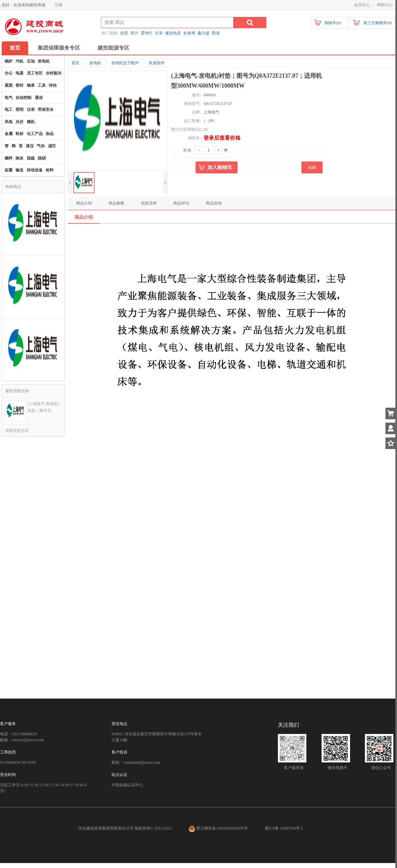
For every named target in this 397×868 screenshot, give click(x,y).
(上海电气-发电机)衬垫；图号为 (43, 407)
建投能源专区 (113, 48)
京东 (159, 33)
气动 (41, 146)
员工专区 (35, 73)
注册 (59, 5)
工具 (42, 85)
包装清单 (149, 203)
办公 (9, 73)
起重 (9, 170)
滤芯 (52, 146)
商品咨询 (214, 203)
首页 (15, 48)
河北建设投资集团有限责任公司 (106, 828)
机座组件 (157, 63)
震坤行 (147, 33)
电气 (9, 98)
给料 (50, 170)
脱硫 (31, 158)
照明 (20, 110)
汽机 (20, 61)
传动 (53, 85)
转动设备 (35, 170)
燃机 (31, 122)
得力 (134, 33)
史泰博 (189, 33)
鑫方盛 (203, 33)
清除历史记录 (17, 431)
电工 (9, 110)
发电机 (44, 61)
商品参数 (116, 203)
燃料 (9, 158)
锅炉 (9, 61)
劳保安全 (46, 110)
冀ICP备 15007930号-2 (284, 828)
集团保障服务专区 (59, 48)
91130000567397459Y (18, 762)
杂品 (50, 134)
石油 (31, 61)
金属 (9, 134)
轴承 (31, 85)
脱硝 (42, 158)
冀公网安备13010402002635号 (219, 828)
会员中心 (362, 5)
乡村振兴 (54, 73)
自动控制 (23, 98)
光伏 (20, 122)
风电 (9, 122)
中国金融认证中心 (127, 785)
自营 (124, 33)
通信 (39, 98)
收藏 (312, 167)
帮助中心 (385, 5)
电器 (20, 73)
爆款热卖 (173, 33)
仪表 (31, 110)
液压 (30, 146)
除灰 (20, 158)
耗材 (20, 134)
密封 (20, 85)
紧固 (9, 85)
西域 (216, 33)
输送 (20, 170)
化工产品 (35, 134)
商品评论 (181, 203)
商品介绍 (84, 203)
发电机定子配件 (125, 63)
